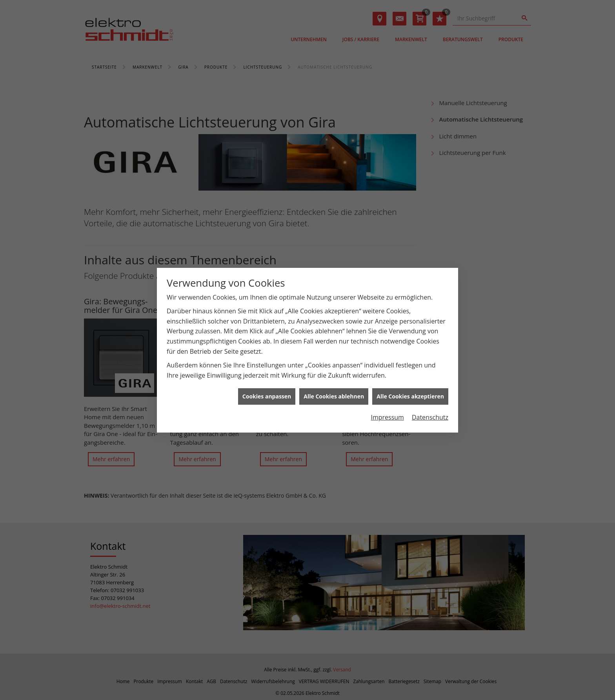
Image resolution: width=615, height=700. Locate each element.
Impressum (387, 405)
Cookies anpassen (267, 385)
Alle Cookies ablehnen (334, 385)
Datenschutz (430, 405)
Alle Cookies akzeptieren (410, 385)
